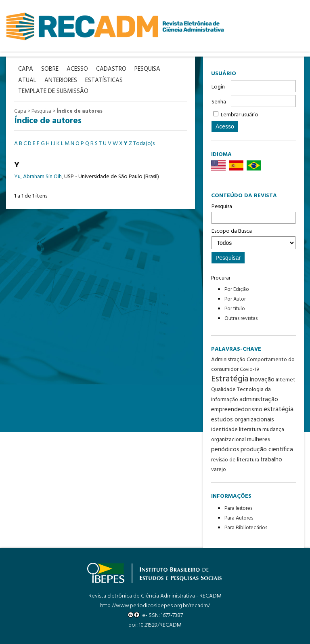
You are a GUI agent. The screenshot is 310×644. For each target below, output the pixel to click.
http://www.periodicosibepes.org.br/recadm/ (155, 606)
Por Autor (235, 299)
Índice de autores (80, 111)
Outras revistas (241, 319)
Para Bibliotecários (246, 528)
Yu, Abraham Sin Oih (38, 177)
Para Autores (239, 518)
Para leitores (238, 508)
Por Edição (237, 289)
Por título (235, 309)
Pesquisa (253, 213)
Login (218, 87)
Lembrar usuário (240, 115)
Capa (20, 111)
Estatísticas (104, 81)
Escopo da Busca (253, 238)
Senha (219, 102)
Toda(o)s (144, 144)
